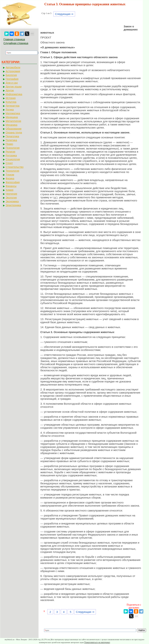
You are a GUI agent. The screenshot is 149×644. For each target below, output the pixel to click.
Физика (10, 178)
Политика (11, 140)
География (12, 79)
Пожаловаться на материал (97, 642)
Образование (14, 129)
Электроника (13, 205)
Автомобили (13, 67)
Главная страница (14, 39)
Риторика (11, 155)
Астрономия (13, 71)
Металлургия (13, 121)
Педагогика (12, 136)
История (11, 98)
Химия (9, 190)
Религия (10, 152)
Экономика (12, 201)
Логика (10, 110)
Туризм (10, 175)
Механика (12, 125)
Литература (13, 106)
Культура (11, 102)
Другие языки (14, 87)
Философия (13, 182)
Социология (13, 159)
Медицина (12, 117)
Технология (12, 171)
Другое (10, 90)
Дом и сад (12, 83)
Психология (13, 148)
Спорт (9, 163)
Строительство (15, 167)
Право (9, 144)
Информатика (14, 94)
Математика (13, 113)
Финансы (11, 186)
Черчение (11, 194)
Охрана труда (14, 133)
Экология (11, 198)
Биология (11, 75)
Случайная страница (16, 43)
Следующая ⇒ (64, 14)
